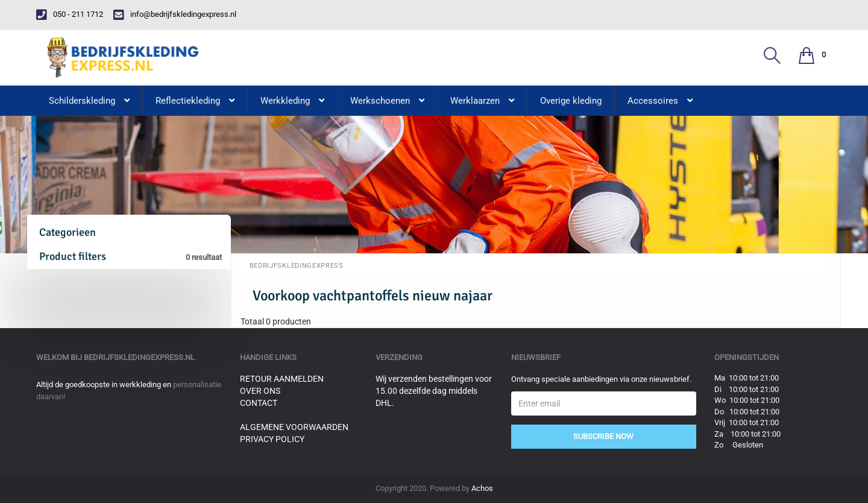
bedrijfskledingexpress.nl (139, 357)
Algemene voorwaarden (294, 427)
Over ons (260, 391)
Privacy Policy (272, 439)
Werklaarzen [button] (482, 101)
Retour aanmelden (282, 379)
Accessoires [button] (660, 101)
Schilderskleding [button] (89, 101)
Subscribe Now (603, 436)
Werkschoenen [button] (387, 101)
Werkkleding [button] (292, 101)
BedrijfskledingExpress (297, 266)
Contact (259, 403)
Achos (482, 488)
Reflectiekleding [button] (195, 101)
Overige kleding (571, 101)
